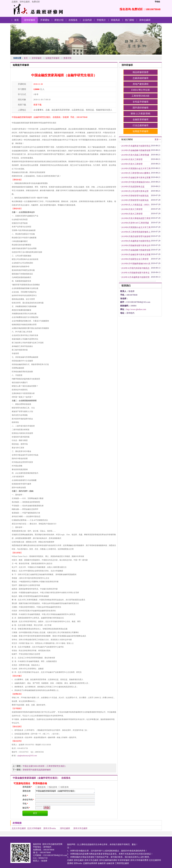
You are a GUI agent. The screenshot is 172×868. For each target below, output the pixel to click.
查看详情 (67, 58)
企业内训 (87, 20)
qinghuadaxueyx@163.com (27, 756)
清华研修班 (30, 20)
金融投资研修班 (141, 119)
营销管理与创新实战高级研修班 (37, 770)
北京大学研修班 (34, 828)
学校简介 (101, 20)
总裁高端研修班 (141, 78)
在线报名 (73, 20)
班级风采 (115, 20)
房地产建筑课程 (141, 84)
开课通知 (45, 20)
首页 (17, 20)
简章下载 (37, 105)
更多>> (158, 139)
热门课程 (130, 20)
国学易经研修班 (141, 108)
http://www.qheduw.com (136, 309)
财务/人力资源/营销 (140, 114)
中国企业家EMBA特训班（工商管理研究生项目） (45, 766)
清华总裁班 (145, 20)
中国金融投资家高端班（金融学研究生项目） (65, 791)
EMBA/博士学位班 (141, 90)
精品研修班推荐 (141, 72)
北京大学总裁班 (19, 828)
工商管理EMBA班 (140, 96)
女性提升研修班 (141, 102)
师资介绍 (59, 20)
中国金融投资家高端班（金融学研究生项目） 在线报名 (42, 778)
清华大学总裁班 (80, 828)
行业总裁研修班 (141, 125)
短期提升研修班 (52, 58)
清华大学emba (50, 828)
